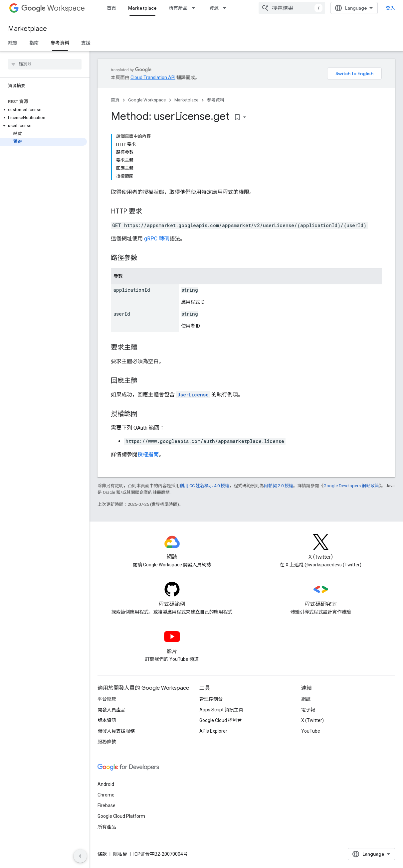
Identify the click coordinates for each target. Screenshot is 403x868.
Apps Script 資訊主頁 (221, 710)
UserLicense (193, 395)
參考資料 (216, 100)
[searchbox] (45, 64)
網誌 (306, 699)
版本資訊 (107, 720)
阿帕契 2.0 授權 (279, 486)
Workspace (53, 8)
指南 (34, 43)
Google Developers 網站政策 (351, 486)
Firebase (106, 805)
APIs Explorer (213, 731)
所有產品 (178, 8)
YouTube (311, 731)
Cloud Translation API (153, 77)
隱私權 (120, 854)
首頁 (111, 8)
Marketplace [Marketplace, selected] (142, 8)
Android (106, 784)
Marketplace (27, 29)
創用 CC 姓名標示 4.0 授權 (204, 486)
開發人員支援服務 (116, 731)
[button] (43, 110)
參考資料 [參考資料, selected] (60, 43)
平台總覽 (107, 699)
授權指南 (148, 454)
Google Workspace (147, 100)
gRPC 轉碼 (157, 239)
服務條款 (107, 742)
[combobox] (292, 8)
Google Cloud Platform (121, 816)
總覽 (13, 43)
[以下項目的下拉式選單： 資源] (227, 8)
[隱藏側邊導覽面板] (80, 856)
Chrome (106, 795)
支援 (86, 43)
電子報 (308, 710)
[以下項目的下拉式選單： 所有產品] (195, 8)
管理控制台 (211, 699)
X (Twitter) (312, 720)
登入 (390, 8)
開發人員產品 (111, 710)
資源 (214, 8)
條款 (102, 854)
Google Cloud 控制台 (221, 720)
